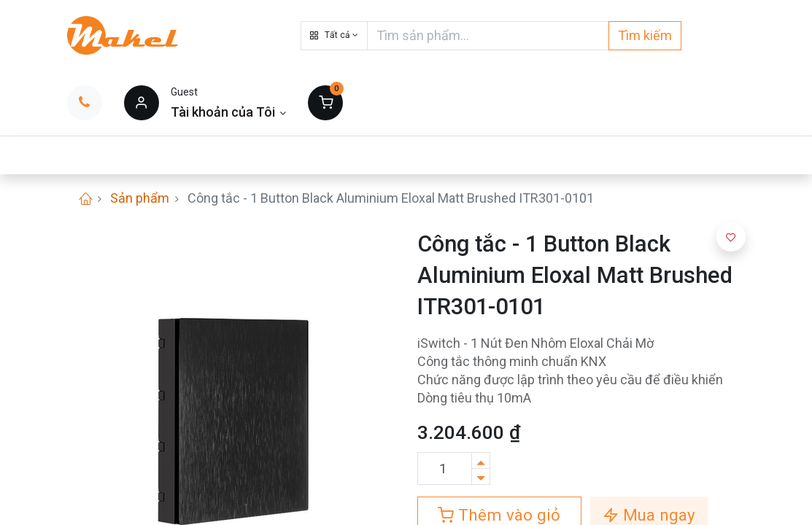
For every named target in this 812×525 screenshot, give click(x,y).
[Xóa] (481, 477)
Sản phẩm (140, 198)
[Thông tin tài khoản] (229, 112)
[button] (334, 36)
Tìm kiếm (645, 35)
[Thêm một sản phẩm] (481, 460)
